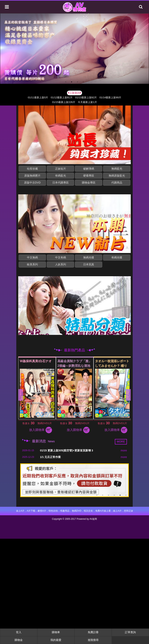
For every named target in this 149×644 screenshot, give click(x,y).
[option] (74, 49)
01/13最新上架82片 (86, 97)
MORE (121, 442)
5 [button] (120, 495)
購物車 (56, 632)
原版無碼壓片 (32, 176)
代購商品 (117, 183)
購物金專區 (89, 183)
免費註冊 (93, 632)
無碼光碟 (89, 257)
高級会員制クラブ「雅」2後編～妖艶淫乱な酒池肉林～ (78, 366)
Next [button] (128, 395)
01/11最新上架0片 (38, 97)
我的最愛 (56, 640)
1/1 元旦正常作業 (50, 457)
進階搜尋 (93, 640)
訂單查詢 (130, 632)
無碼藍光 (117, 169)
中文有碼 (61, 257)
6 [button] (126, 495)
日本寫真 (89, 264)
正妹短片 (61, 169)
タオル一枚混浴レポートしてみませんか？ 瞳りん (116, 366)
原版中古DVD (32, 183)
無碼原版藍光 (117, 176)
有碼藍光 (61, 176)
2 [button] (72, 82)
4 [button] (83, 82)
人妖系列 (61, 264)
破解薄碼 (89, 169)
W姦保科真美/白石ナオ (39, 361)
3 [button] (77, 82)
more (124, 450)
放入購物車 (44, 430)
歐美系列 (32, 264)
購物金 (19, 640)
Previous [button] (21, 395)
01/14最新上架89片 (110, 97)
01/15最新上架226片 (64, 102)
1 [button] (66, 82)
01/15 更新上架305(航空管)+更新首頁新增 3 (66, 450)
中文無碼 (32, 257)
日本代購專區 (61, 183)
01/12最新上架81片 (62, 97)
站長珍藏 (32, 169)
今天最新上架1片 (87, 102)
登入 (19, 632)
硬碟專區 (89, 176)
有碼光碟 (117, 257)
